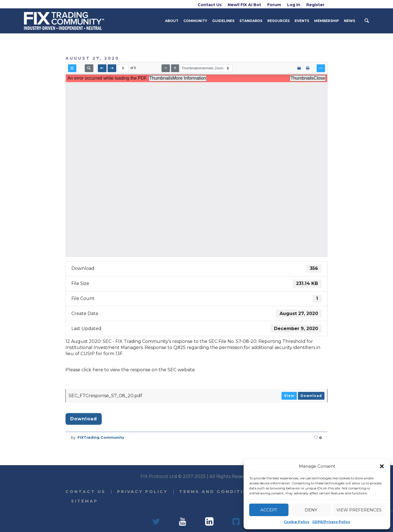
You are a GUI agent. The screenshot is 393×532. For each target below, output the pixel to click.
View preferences (359, 510)
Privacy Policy (142, 492)
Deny (311, 510)
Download (311, 396)
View (289, 396)
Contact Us (86, 492)
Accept (269, 510)
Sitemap (84, 501)
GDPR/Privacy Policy (331, 522)
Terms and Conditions (218, 492)
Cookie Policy (297, 522)
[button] (382, 466)
